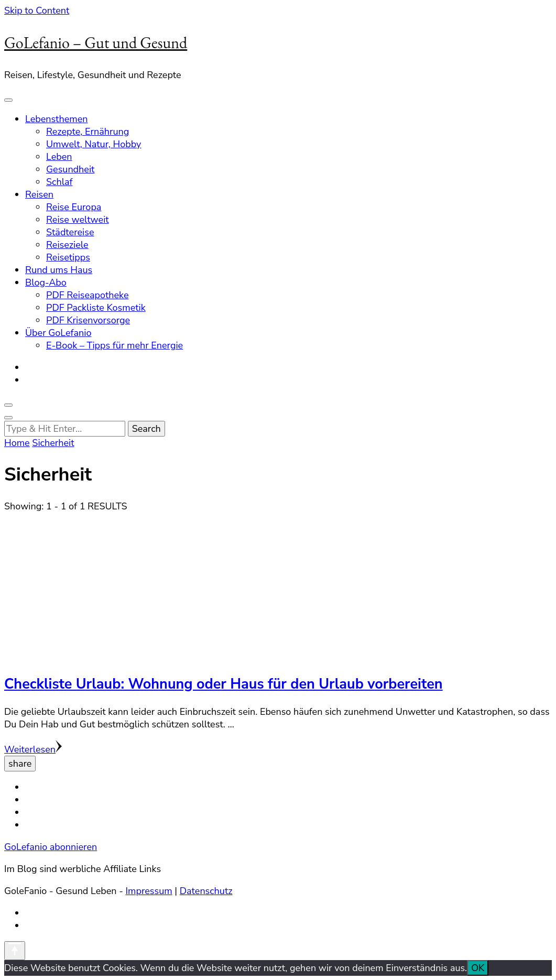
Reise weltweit (78, 220)
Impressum (149, 891)
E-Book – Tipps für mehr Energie (115, 345)
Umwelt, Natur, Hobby (94, 144)
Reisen (39, 194)
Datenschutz (206, 891)
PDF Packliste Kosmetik (96, 308)
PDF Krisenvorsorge (88, 320)
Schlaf (59, 182)
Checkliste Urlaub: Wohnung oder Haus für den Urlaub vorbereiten (224, 684)
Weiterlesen (33, 749)
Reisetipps (68, 257)
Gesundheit (70, 169)
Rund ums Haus (59, 270)
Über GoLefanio (58, 333)
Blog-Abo (46, 282)
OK (478, 968)
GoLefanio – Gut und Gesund (96, 43)
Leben (59, 157)
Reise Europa (74, 207)
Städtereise (70, 232)
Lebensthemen (56, 119)
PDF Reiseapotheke (87, 295)
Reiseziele (67, 245)
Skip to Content (37, 10)
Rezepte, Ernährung (88, 132)
